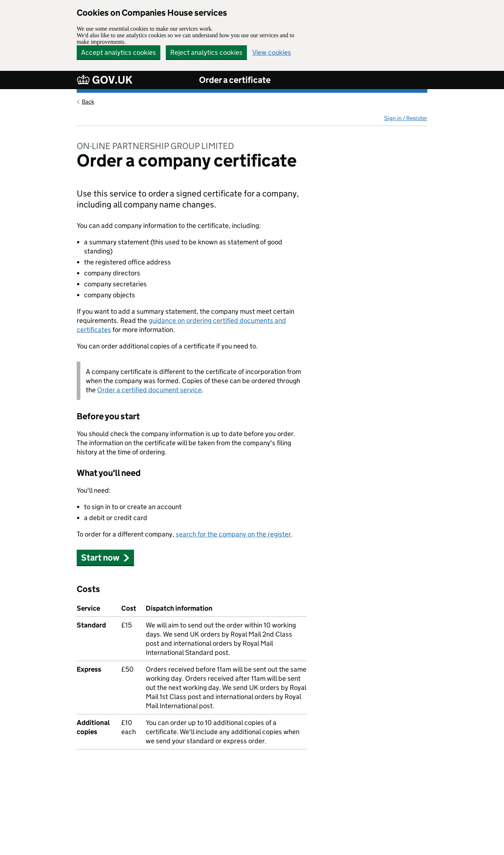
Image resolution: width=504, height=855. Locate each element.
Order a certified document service (149, 390)
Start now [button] (105, 558)
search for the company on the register (233, 534)
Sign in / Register (406, 118)
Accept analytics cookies (119, 52)
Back (88, 102)
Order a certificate (235, 80)
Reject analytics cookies (206, 52)
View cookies (272, 52)
